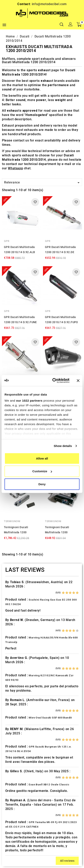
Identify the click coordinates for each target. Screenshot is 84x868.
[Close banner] (78, 381)
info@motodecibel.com (49, 4)
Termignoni (12, 521)
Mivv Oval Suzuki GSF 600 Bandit (50, 718)
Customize (42, 471)
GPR (7, 241)
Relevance (42, 183)
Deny (42, 484)
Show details (63, 446)
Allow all (42, 458)
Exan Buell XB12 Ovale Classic (49, 785)
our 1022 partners (29, 401)
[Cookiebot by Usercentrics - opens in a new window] (53, 381)
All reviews (67, 861)
